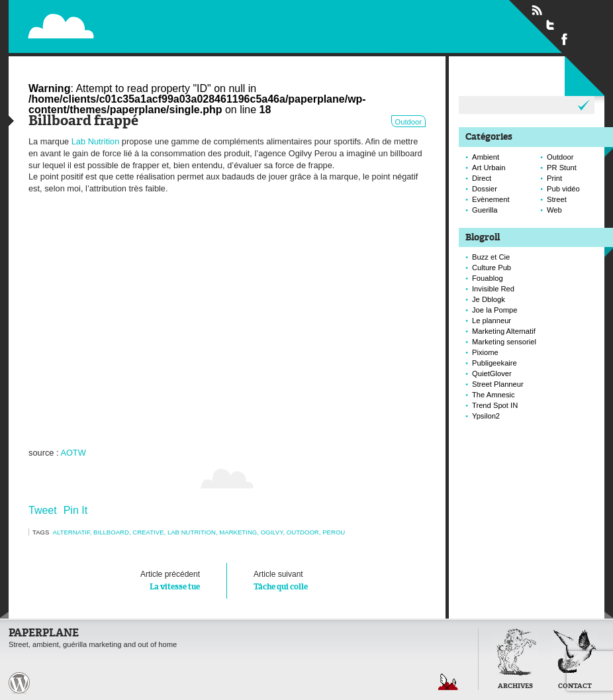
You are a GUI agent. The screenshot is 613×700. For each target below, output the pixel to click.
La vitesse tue (127, 579)
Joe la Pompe (495, 310)
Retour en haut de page (448, 682)
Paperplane (142, 19)
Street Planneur (498, 384)
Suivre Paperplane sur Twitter (551, 25)
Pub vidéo (563, 189)
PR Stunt (562, 168)
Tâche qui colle (326, 579)
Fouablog (488, 278)
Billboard (111, 532)
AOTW (73, 453)
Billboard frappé (83, 122)
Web (554, 210)
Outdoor (408, 122)
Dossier (485, 189)
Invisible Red (493, 289)
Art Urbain (489, 168)
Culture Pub (492, 268)
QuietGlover (492, 374)
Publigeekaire (495, 363)
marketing (238, 532)
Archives (515, 686)
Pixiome (485, 352)
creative (148, 532)
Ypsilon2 (486, 416)
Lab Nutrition (96, 141)
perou (334, 532)
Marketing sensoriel (504, 342)
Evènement (491, 199)
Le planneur (492, 321)
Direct (482, 178)
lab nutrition (192, 532)
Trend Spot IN (495, 405)
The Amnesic (494, 395)
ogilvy (272, 532)
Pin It (75, 510)
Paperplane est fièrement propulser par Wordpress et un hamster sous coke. (19, 683)
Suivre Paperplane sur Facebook (565, 38)
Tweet (43, 510)
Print (554, 178)
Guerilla (485, 210)
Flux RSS (537, 11)
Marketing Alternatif (504, 331)
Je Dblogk (489, 299)
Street (557, 199)
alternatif (71, 532)
